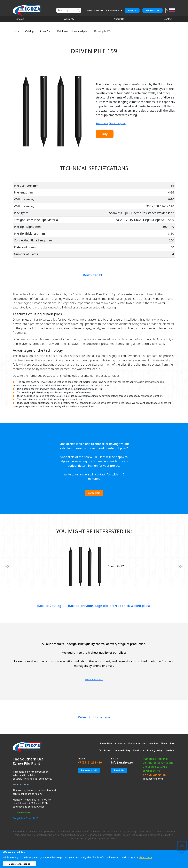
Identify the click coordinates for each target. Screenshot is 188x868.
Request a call (152, 10)
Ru (170, 10)
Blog (173, 743)
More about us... (94, 679)
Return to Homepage (94, 717)
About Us (119, 19)
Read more (102, 123)
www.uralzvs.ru (21, 785)
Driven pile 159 (94, 566)
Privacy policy (155, 750)
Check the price (117, 123)
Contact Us (94, 493)
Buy (107, 134)
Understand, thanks (19, 864)
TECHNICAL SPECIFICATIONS (94, 168)
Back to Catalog (43, 605)
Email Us (132, 10)
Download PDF (94, 275)
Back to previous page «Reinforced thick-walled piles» (111, 605)
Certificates (105, 750)
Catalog (20, 19)
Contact (168, 19)
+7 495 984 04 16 (154, 775)
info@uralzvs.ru (114, 10)
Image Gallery (122, 750)
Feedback (139, 750)
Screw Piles (106, 743)
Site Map (170, 750)
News (164, 743)
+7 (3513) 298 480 (95, 10)
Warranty (69, 19)
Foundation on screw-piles (143, 743)
